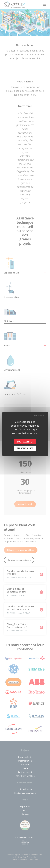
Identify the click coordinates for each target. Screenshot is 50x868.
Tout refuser (39, 416)
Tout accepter (25, 442)
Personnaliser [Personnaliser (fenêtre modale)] (25, 448)
